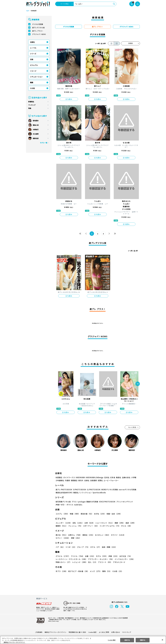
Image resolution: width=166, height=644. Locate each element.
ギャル (126, 526)
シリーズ (33, 54)
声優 (113, 556)
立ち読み (69, 99)
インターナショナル (110, 526)
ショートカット (104, 523)
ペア (60, 547)
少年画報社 (60, 480)
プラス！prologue (78, 502)
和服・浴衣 (113, 514)
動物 (106, 571)
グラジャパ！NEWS (39, 34)
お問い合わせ (115, 632)
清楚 (61, 538)
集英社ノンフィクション (82, 493)
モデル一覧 (44, 143)
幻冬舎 (112, 477)
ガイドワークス (69, 477)
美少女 (61, 535)
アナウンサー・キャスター (101, 559)
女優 (89, 556)
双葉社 (100, 480)
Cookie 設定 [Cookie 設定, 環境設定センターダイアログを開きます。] (112, 640)
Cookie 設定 (92, 632)
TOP (27, 11)
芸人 (92, 562)
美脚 (119, 523)
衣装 (32, 59)
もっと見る (132, 427)
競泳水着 (87, 514)
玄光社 (106, 477)
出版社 (32, 42)
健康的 (61, 526)
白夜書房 (93, 480)
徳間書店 (74, 480)
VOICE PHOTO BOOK (107, 502)
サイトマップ (127, 632)
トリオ (71, 547)
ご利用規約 (39, 632)
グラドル (63, 556)
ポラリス (70, 505)
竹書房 (67, 480)
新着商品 (31, 102)
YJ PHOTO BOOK (79, 490)
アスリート (105, 562)
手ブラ (61, 571)
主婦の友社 (126, 477)
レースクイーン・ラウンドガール (71, 559)
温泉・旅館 (109, 547)
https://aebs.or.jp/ (53, 621)
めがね (99, 514)
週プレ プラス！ (38, 31)
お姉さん (75, 535)
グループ (83, 547)
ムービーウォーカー (111, 480)
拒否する (127, 640)
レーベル (33, 48)
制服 (75, 514)
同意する (143, 640)
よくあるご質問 (104, 632)
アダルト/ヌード (119, 562)
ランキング (32, 105)
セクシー (132, 535)
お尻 (89, 523)
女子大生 (124, 556)
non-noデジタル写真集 (126, 490)
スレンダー (64, 523)
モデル (101, 556)
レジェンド (79, 562)
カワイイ (117, 535)
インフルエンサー (124, 559)
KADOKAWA (80, 477)
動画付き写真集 (92, 502)
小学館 (133, 477)
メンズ (95, 571)
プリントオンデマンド (124, 502)
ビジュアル (34, 65)
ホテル (95, 547)
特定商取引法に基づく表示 (77, 632)
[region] (83, 640)
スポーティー (91, 526)
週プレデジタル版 (38, 28)
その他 (32, 88)
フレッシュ (75, 526)
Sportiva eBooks (99, 493)
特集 (30, 108)
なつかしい (102, 535)
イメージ (33, 71)
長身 (129, 523)
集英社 (118, 477)
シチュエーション (36, 77)
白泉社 (87, 480)
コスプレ (62, 514)
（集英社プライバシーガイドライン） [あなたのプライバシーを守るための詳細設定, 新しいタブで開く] (14, 642)
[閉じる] (162, 640)
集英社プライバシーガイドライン (56, 632)
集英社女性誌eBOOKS (64, 493)
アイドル (77, 556)
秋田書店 (59, 477)
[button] (138, 384)
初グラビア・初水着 (78, 571)
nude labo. (78, 505)
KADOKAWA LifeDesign (94, 477)
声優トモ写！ (61, 505)
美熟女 (88, 535)
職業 (32, 82)
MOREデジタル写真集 (108, 490)
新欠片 (81, 480)
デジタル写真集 (38, 24)
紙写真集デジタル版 (63, 502)
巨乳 (78, 523)
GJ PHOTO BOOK (93, 490)
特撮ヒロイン (63, 562)
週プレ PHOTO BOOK (64, 490)
